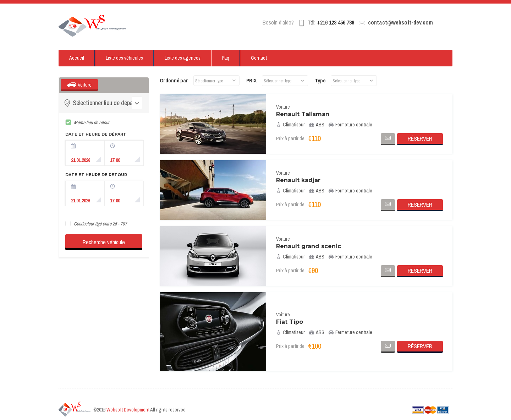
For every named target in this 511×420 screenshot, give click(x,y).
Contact (259, 58)
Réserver (420, 138)
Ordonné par (174, 80)
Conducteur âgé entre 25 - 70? (100, 224)
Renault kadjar (298, 180)
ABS (317, 125)
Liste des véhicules (124, 58)
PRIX (251, 80)
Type (320, 80)
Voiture (85, 85)
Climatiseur (290, 125)
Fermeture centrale (350, 125)
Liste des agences (183, 58)
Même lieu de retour (92, 122)
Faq (226, 58)
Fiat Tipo (290, 322)
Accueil (77, 58)
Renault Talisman (303, 114)
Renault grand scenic (309, 246)
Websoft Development (128, 410)
